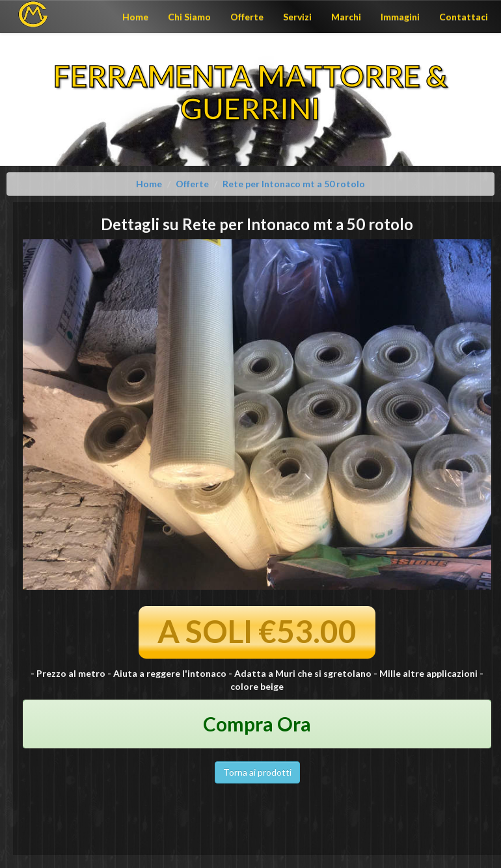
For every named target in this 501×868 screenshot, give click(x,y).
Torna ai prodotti (257, 772)
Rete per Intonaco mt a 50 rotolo (294, 184)
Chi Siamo (189, 17)
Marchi (346, 17)
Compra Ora (257, 724)
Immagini (400, 17)
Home (135, 17)
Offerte (247, 17)
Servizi (297, 17)
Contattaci (464, 17)
